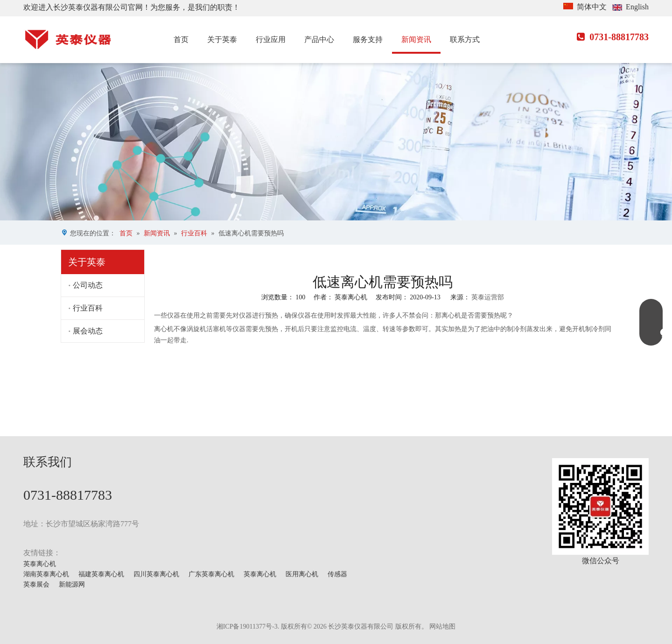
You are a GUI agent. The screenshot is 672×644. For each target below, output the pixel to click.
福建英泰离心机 (101, 574)
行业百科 (88, 308)
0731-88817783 (613, 37)
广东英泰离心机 (211, 574)
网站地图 (442, 626)
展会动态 (88, 331)
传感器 (337, 574)
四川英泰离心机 (156, 574)
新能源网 (72, 584)
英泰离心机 (40, 564)
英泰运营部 (488, 297)
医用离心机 (302, 574)
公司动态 (88, 285)
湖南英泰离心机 (46, 574)
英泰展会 (36, 584)
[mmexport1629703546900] (600, 506)
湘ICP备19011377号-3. (248, 626)
